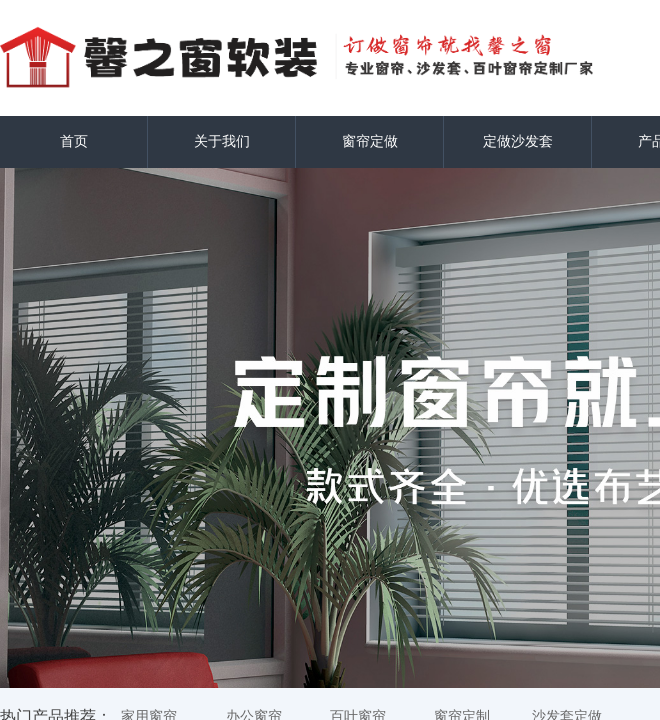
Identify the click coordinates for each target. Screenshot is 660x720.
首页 (74, 141)
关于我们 (222, 141)
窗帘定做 (370, 141)
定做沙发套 (518, 141)
